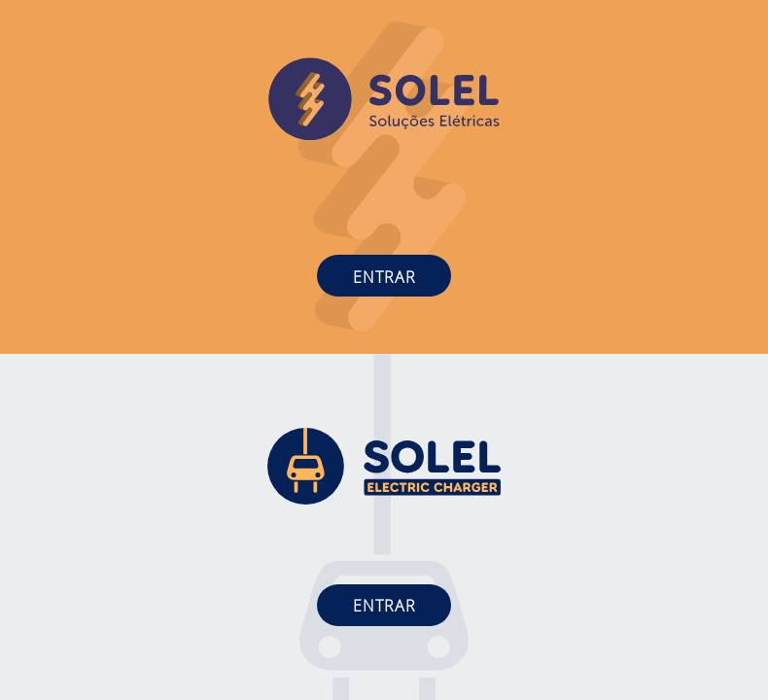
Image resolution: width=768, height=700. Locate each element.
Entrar (384, 277)
